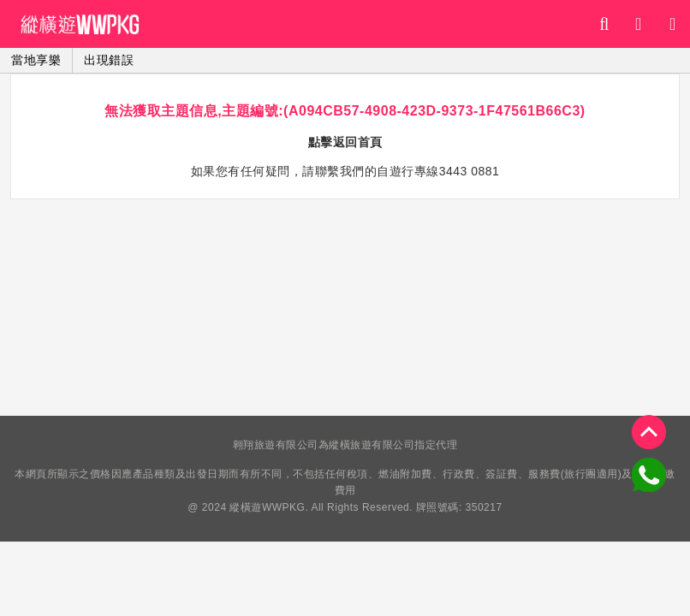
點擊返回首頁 (345, 142)
